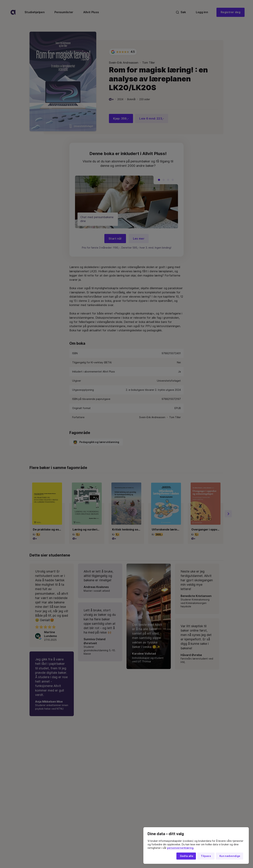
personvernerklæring (180, 848)
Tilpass (206, 856)
